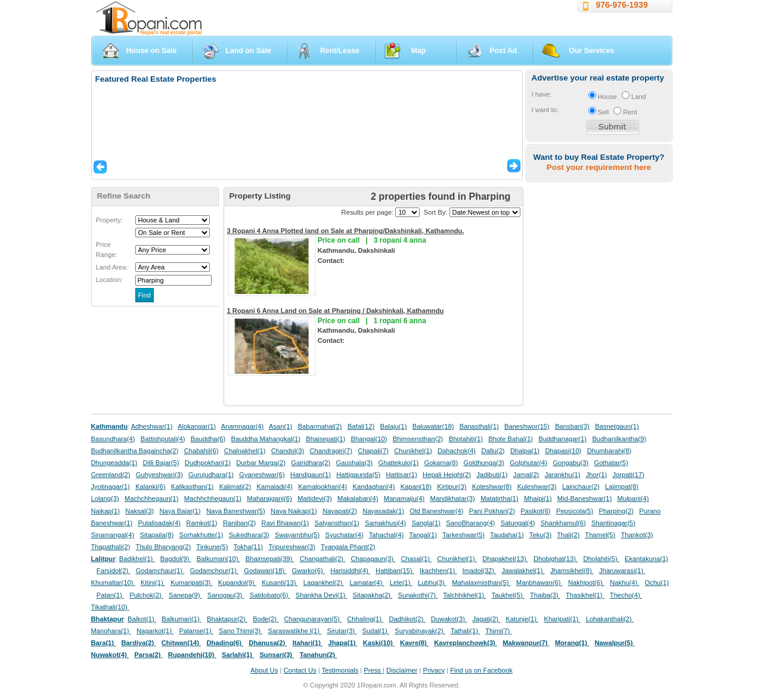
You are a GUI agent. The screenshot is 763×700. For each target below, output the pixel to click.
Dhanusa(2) (268, 643)
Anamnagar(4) (243, 426)
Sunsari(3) (277, 655)
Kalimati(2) (235, 487)
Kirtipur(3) (452, 487)
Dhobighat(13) (556, 559)
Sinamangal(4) (113, 535)
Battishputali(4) (163, 439)
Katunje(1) (522, 619)
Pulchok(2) (146, 595)
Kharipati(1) (562, 619)
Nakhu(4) (624, 583)
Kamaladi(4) (274, 487)
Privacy (434, 670)
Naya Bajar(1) (180, 511)
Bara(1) (104, 643)
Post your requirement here (599, 167)
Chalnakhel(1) (245, 451)
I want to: (545, 110)
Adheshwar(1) (152, 426)
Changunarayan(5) (312, 619)
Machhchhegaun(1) (213, 498)
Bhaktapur (108, 619)
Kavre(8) (414, 643)
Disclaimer (402, 670)
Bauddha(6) (208, 439)
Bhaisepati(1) (325, 439)
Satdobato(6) (270, 595)
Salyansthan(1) (336, 523)
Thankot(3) (637, 535)
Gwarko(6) (308, 571)
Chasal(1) (416, 559)
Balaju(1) (394, 426)
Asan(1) (280, 426)
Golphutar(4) (528, 463)
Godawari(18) (265, 571)
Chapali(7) (373, 451)
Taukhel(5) (508, 595)
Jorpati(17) (628, 475)
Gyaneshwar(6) (262, 475)
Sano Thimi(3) (241, 631)
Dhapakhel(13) (505, 559)
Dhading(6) (225, 643)
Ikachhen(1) (438, 571)
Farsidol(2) (114, 571)
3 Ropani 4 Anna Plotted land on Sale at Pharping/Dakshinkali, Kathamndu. (346, 231)
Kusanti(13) (280, 583)
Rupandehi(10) (192, 655)
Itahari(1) (308, 643)
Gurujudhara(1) (211, 475)
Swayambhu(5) (297, 535)
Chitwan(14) (182, 643)
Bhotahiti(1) (466, 439)
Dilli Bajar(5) (161, 463)
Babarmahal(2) (320, 426)
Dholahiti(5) (601, 559)
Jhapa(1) (342, 643)
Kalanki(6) (150, 487)
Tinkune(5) (212, 547)
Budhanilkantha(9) (619, 439)
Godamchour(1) (214, 571)
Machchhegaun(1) (151, 498)
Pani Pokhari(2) (492, 511)
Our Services (591, 51)
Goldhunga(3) (484, 463)
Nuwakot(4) (110, 655)
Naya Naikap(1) (294, 511)
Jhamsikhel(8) (572, 571)
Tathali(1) (465, 631)
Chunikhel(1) (413, 451)
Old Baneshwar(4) (436, 511)
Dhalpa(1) (525, 451)
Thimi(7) (498, 631)
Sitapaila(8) (157, 535)
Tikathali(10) (110, 607)
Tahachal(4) (386, 535)
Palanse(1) (196, 631)
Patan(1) (110, 595)
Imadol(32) (480, 571)
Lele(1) (401, 583)
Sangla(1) (426, 523)
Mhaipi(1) (538, 498)
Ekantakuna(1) (646, 559)
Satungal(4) (518, 523)
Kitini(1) (153, 583)
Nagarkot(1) (155, 631)
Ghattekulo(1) (398, 463)
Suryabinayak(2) (420, 631)
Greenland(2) (111, 475)
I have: (542, 94)
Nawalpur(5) (614, 643)
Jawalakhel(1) (523, 571)
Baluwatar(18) (433, 426)
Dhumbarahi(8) (610, 451)
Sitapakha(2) (373, 595)
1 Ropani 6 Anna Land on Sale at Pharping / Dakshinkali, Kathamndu (336, 311)
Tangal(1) (423, 535)
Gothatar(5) (611, 463)
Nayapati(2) (340, 511)
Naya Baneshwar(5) (236, 511)
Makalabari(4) (358, 498)
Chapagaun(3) (373, 559)
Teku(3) (540, 535)
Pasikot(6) (535, 511)
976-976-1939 (622, 5)
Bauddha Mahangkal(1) (266, 439)
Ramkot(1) (201, 523)
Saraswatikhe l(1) (295, 631)
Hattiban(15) (395, 571)
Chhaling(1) (365, 619)
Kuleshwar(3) (537, 487)
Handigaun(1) (311, 475)
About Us (264, 670)
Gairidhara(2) (311, 463)
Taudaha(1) (507, 535)
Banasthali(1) (479, 426)
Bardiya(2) (139, 643)
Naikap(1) (106, 511)
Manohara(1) (111, 631)
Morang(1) (572, 643)
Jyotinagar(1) (111, 487)
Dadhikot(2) (407, 619)
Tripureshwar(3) (292, 547)
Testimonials (340, 670)
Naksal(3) (139, 511)
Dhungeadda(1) (114, 463)
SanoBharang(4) (470, 523)
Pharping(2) (616, 511)
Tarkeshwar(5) (463, 535)
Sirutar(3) (342, 631)
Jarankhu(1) (563, 475)
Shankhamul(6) (563, 523)
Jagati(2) (486, 619)
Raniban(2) (239, 523)
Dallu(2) (493, 451)
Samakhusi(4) (385, 523)
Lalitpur (103, 559)
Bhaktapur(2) (227, 619)
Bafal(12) (361, 426)
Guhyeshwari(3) (159, 475)
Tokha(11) (249, 547)
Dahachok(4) (457, 451)
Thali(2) (568, 535)
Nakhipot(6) (586, 583)
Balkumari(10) (218, 559)
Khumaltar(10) (113, 583)
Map (419, 51)
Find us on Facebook (481, 670)
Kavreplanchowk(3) (466, 643)
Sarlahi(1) (238, 655)
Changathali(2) (323, 559)
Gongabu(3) (570, 463)
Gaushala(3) (355, 463)
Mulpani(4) (633, 498)
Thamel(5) (600, 535)
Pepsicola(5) (575, 511)
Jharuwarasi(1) (622, 571)
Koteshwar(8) (492, 487)
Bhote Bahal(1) (511, 439)
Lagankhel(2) (324, 583)
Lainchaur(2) (581, 487)
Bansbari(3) (572, 426)
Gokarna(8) (441, 463)
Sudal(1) (376, 631)
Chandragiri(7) (331, 451)
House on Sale (152, 51)
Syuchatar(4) (345, 535)
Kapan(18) (416, 487)
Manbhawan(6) (539, 583)
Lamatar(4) (367, 583)
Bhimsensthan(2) (418, 439)
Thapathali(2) (111, 547)
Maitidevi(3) (315, 498)
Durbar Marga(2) (261, 463)
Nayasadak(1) (383, 511)
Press (373, 670)
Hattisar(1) (402, 475)
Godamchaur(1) (160, 571)
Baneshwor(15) (527, 426)
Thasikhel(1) (585, 595)
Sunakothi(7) (418, 595)
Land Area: (112, 267)
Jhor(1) (596, 475)
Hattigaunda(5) (358, 475)
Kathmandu (110, 426)
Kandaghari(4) (374, 487)
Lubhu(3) (432, 583)
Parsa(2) (148, 655)
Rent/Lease (340, 51)
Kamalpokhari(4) (322, 487)
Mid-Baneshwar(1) (584, 498)
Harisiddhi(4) (350, 571)
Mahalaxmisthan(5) (481, 583)
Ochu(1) (657, 583)
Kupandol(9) (237, 583)
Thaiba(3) (545, 595)
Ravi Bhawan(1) (286, 523)
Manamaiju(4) (404, 498)
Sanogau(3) (226, 595)
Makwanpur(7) (526, 643)
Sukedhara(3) (249, 535)
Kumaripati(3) (191, 583)
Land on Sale (248, 51)
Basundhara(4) (113, 439)
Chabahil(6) (201, 451)
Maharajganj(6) (269, 498)
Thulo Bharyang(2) (164, 547)
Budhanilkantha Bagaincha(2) (135, 451)
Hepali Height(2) (447, 475)
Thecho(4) (626, 595)
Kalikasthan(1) (193, 487)
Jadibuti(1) (492, 475)
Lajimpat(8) (622, 487)
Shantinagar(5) (613, 523)
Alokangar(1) (197, 426)
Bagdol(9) (176, 559)
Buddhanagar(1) (562, 439)
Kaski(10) (379, 643)
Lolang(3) (105, 498)
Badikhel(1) (137, 559)
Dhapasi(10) (563, 451)
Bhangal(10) (369, 439)
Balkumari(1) (182, 619)
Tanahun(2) (319, 655)
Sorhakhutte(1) (201, 535)
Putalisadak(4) (159, 523)
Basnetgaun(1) (617, 426)
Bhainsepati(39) (270, 559)
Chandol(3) (288, 451)
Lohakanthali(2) (610, 619)
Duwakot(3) (449, 619)
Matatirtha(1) (499, 498)
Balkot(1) (142, 619)
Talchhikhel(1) (464, 595)
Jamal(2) (526, 475)
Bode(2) (266, 619)
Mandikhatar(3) (453, 498)
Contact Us (300, 670)
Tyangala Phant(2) (348, 547)
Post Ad (503, 51)
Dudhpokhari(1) (208, 463)
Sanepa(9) (185, 595)
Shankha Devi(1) (321, 595)
